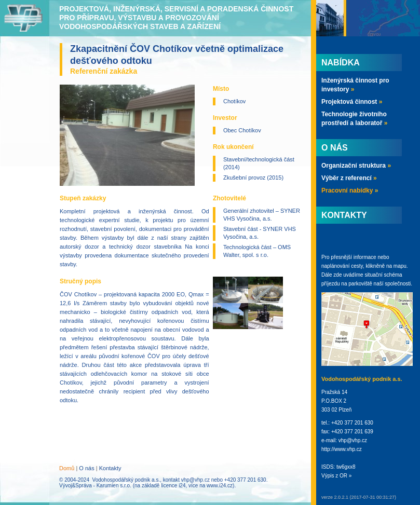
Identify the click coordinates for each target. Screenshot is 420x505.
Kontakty (110, 468)
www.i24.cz (220, 486)
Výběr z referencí (349, 178)
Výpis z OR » (336, 476)
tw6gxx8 (346, 467)
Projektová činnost (352, 102)
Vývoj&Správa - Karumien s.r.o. (95, 486)
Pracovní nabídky (350, 190)
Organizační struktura (356, 166)
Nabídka (341, 63)
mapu (400, 266)
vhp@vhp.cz (195, 480)
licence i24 (173, 486)
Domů (67, 468)
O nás (86, 468)
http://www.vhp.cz (342, 449)
